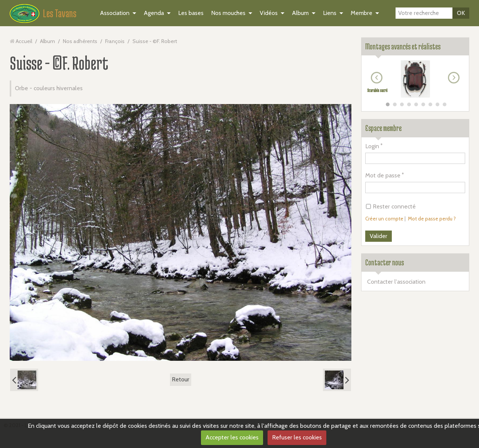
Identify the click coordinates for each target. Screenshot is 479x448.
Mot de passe (383, 175)
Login (372, 146)
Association (115, 13)
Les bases (191, 13)
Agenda (154, 13)
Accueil (24, 41)
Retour (181, 379)
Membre (361, 13)
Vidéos (269, 13)
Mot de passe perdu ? (432, 219)
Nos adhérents (80, 41)
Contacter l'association (396, 282)
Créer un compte (384, 219)
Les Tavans (60, 13)
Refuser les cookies (297, 437)
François (115, 41)
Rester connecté (391, 206)
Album (300, 13)
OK (461, 13)
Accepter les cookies (232, 437)
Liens (330, 13)
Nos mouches (228, 13)
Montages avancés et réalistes (403, 46)
